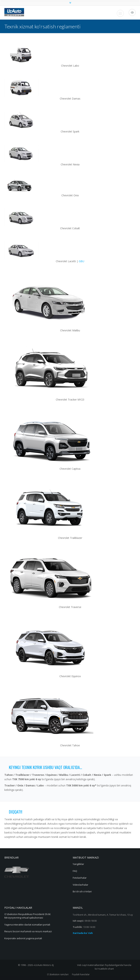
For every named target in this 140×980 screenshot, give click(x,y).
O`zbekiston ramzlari (58, 974)
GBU (81, 261)
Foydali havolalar (81, 974)
